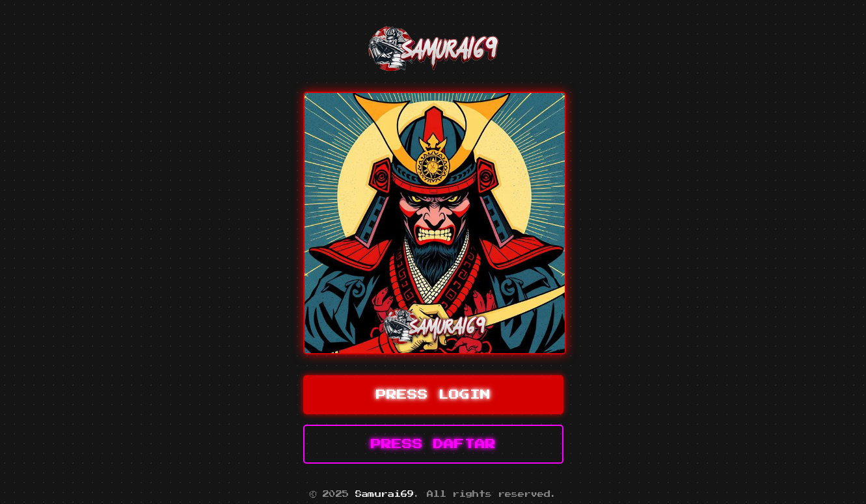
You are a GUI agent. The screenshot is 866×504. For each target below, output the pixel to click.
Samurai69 (385, 494)
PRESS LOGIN (433, 395)
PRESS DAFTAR (433, 444)
